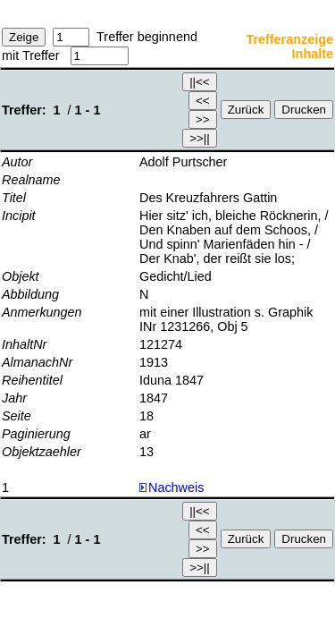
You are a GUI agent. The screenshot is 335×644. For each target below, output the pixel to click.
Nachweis (172, 487)
